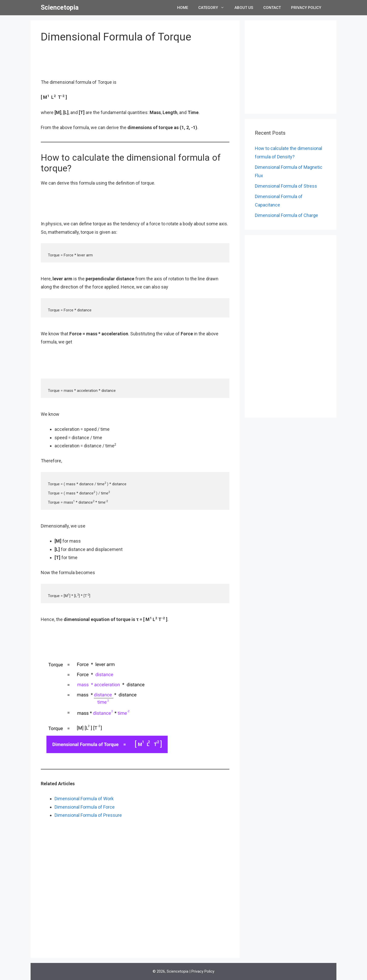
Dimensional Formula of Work (84, 799)
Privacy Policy (306, 8)
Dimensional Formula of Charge (286, 215)
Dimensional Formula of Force (85, 807)
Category (214, 8)
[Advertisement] (135, 64)
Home (183, 8)
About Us (244, 8)
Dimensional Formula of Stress (286, 186)
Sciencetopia (60, 8)
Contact (272, 8)
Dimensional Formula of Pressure (88, 815)
